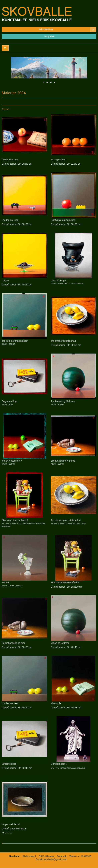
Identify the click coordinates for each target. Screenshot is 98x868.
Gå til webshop (68, 29)
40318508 (86, 856)
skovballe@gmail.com (55, 859)
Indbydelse (49, 36)
